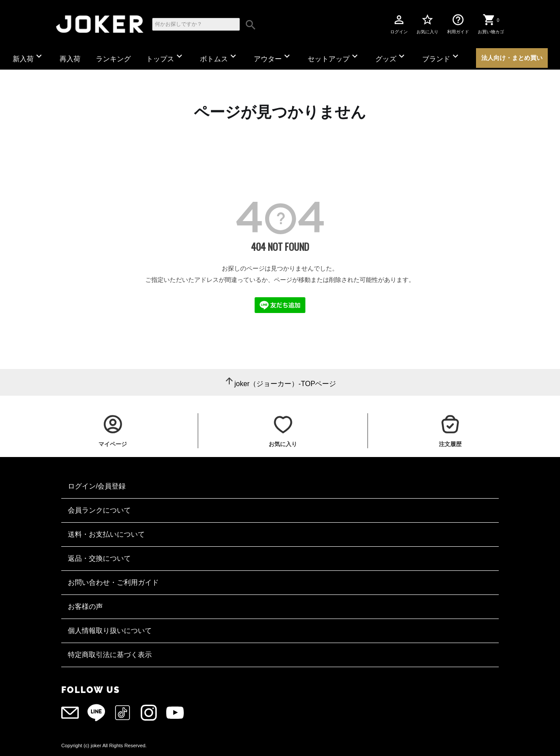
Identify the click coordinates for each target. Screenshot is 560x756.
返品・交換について (99, 558)
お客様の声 (85, 607)
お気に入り (427, 24)
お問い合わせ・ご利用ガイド (113, 582)
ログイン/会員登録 (97, 486)
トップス (165, 57)
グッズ (391, 57)
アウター (273, 57)
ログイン (399, 24)
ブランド (441, 57)
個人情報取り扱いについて (110, 631)
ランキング (113, 59)
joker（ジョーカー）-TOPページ (285, 384)
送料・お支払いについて (106, 534)
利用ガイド (458, 24)
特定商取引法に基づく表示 (110, 655)
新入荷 (28, 57)
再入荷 (70, 59)
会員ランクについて (99, 510)
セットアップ (334, 57)
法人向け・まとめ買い (512, 58)
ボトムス (219, 57)
